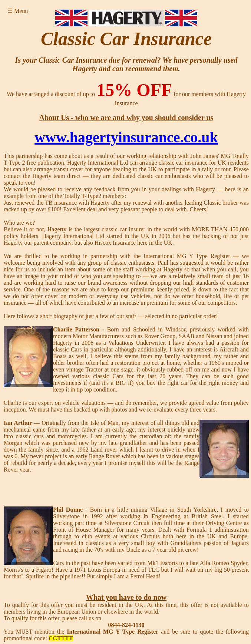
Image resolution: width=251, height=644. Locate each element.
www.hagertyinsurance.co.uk (126, 137)
